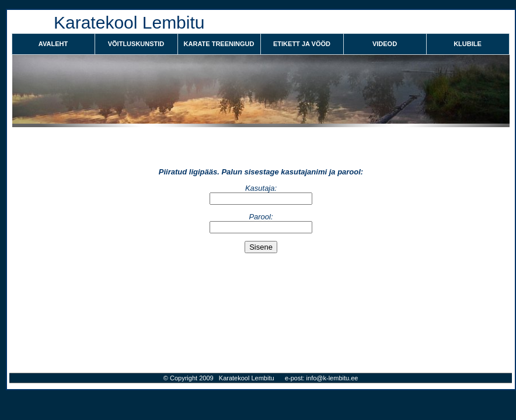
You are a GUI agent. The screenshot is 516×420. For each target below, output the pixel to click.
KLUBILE (468, 44)
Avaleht (53, 44)
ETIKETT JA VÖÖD (302, 44)
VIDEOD (385, 44)
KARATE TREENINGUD (219, 44)
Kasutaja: (261, 188)
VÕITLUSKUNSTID (136, 44)
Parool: (261, 217)
